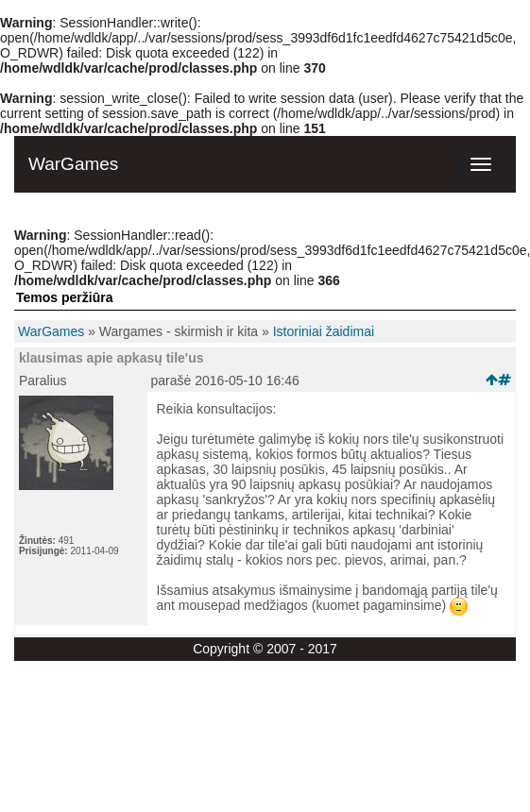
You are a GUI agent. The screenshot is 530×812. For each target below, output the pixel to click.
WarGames (51, 331)
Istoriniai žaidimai (324, 331)
